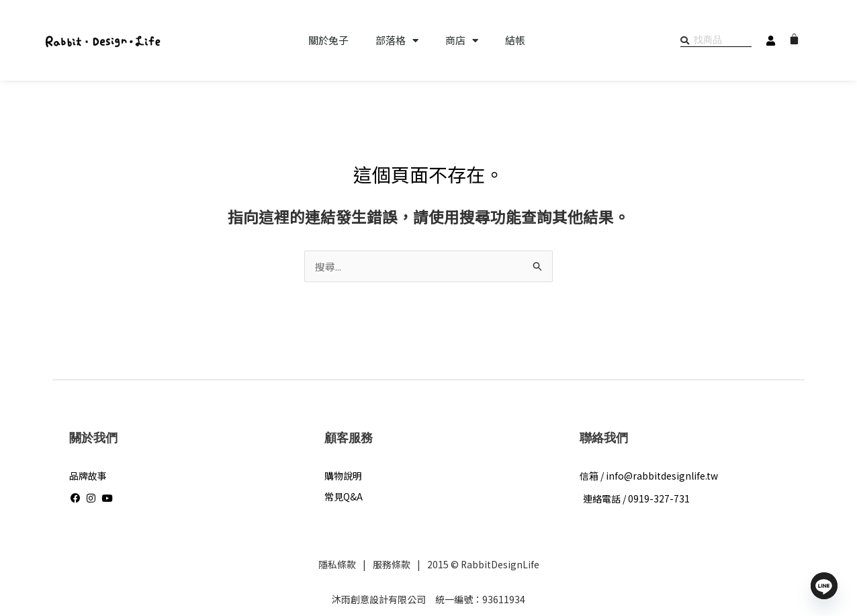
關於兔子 (328, 40)
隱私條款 (336, 565)
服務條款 (391, 565)
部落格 (397, 40)
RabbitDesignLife (500, 565)
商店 (462, 40)
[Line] (824, 586)
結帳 (515, 40)
